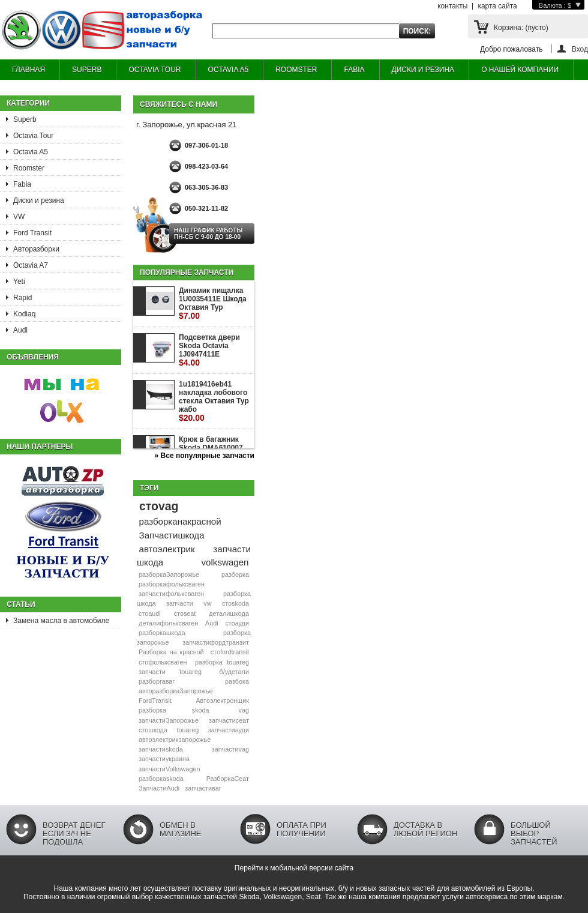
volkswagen (225, 562)
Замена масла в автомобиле (61, 621)
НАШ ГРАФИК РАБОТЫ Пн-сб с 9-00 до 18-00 (208, 234)
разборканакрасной (180, 521)
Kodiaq (24, 314)
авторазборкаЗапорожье (175, 691)
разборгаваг (157, 681)
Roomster (29, 168)
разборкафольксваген (172, 584)
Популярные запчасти (187, 273)
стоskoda (235, 603)
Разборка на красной (171, 652)
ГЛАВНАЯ (28, 70)
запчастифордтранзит (216, 642)
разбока (237, 681)
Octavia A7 (31, 265)
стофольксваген (163, 662)
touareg (188, 730)
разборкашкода (162, 633)
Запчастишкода (172, 535)
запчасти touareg (170, 672)
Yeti (19, 282)
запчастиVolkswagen (169, 769)
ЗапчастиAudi (159, 788)
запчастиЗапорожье (169, 720)
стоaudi (150, 613)
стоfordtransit (230, 652)
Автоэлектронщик (222, 701)
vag (244, 710)
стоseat (185, 613)
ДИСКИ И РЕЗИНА (423, 70)
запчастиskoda (161, 749)
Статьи (21, 604)
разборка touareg (222, 662)
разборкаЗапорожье (169, 574)
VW (19, 217)
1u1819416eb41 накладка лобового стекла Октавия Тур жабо (214, 401)
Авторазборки (36, 249)
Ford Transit (32, 233)
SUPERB (87, 70)
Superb (25, 119)
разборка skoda (174, 710)
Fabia (22, 184)
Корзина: (521, 28)
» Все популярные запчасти (205, 456)
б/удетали (234, 672)
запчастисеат (229, 720)
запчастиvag (230, 749)
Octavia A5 (31, 152)
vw (207, 603)
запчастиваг (203, 788)
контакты (452, 6)
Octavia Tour (33, 136)
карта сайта (497, 6)
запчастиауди (229, 730)
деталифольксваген (168, 623)
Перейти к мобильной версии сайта (294, 868)
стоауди (237, 623)
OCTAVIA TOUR (154, 70)
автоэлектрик (167, 549)
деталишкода (229, 613)
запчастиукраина (164, 759)
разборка (235, 574)
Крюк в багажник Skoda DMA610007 (211, 448)
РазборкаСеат (228, 779)
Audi (20, 330)
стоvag (159, 506)
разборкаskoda (161, 779)
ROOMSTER (296, 70)
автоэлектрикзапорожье (175, 740)
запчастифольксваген (171, 594)
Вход (580, 49)
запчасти (180, 603)
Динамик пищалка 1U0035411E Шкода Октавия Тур (213, 303)
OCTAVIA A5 (229, 70)
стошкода (153, 730)
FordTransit (155, 701)
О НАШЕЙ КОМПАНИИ (520, 70)
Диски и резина (39, 200)
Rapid (22, 298)
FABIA (354, 70)
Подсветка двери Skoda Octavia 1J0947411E (209, 350)
